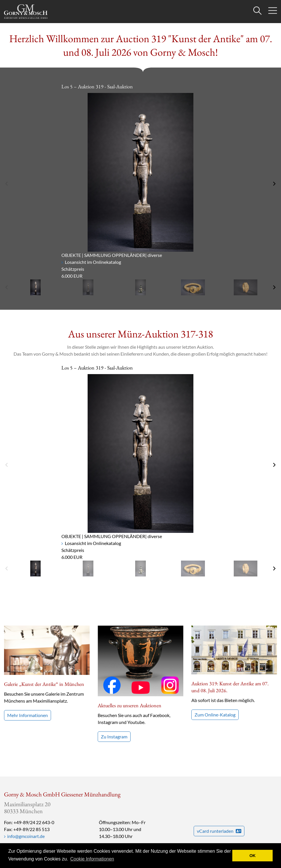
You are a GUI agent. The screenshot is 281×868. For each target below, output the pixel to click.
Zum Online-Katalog (215, 666)
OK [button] (252, 856)
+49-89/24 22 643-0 (34, 822)
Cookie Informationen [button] (92, 859)
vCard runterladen (219, 831)
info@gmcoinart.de (26, 836)
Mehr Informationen (28, 715)
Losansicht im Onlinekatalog (93, 262)
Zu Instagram (114, 737)
